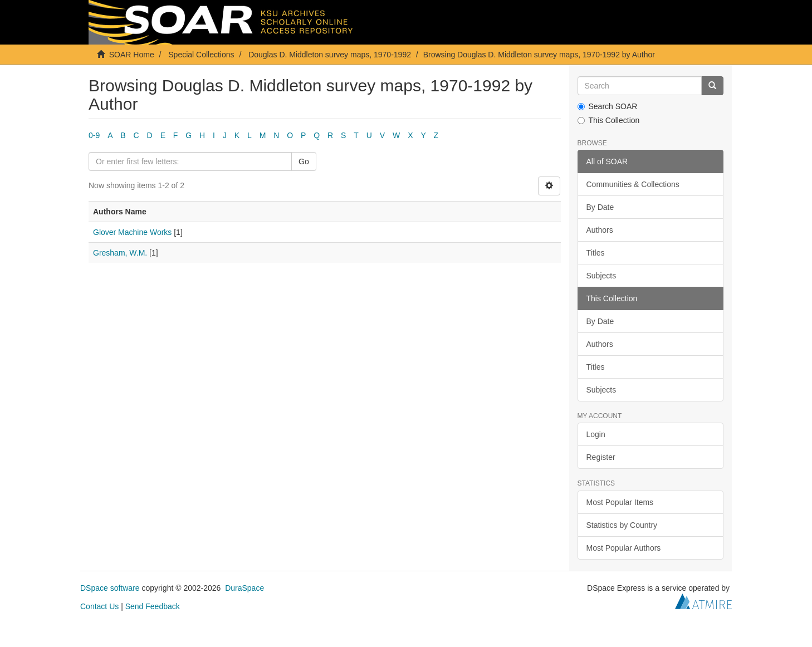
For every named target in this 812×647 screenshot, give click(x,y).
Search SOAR (608, 106)
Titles (596, 253)
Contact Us (99, 606)
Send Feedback (153, 606)
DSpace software (110, 588)
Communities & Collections (633, 184)
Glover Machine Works (132, 232)
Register (601, 457)
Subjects (601, 276)
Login (596, 434)
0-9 (94, 135)
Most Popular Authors (624, 548)
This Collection (609, 120)
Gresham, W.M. (120, 253)
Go (304, 161)
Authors (600, 230)
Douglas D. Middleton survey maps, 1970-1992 (330, 55)
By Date (600, 207)
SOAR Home (132, 55)
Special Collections (201, 55)
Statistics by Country (622, 525)
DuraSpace (244, 588)
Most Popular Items (620, 502)
